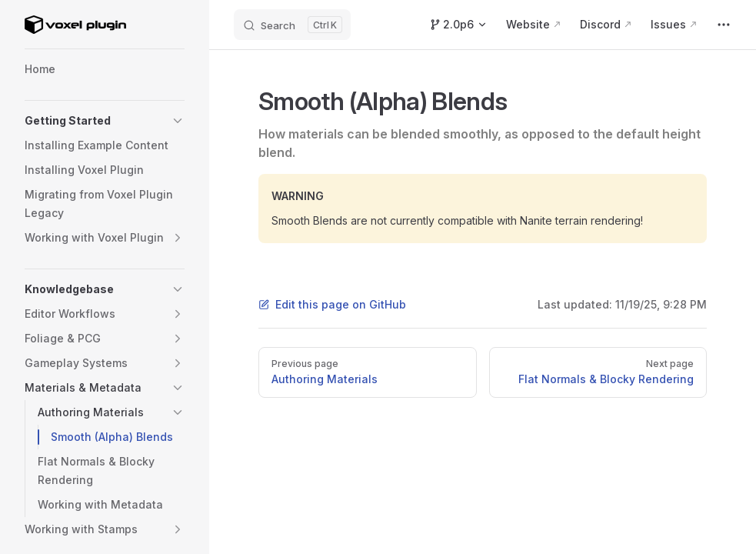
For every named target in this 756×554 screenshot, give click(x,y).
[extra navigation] (724, 25)
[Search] (292, 25)
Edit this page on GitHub (332, 304)
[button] (178, 121)
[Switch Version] (458, 25)
